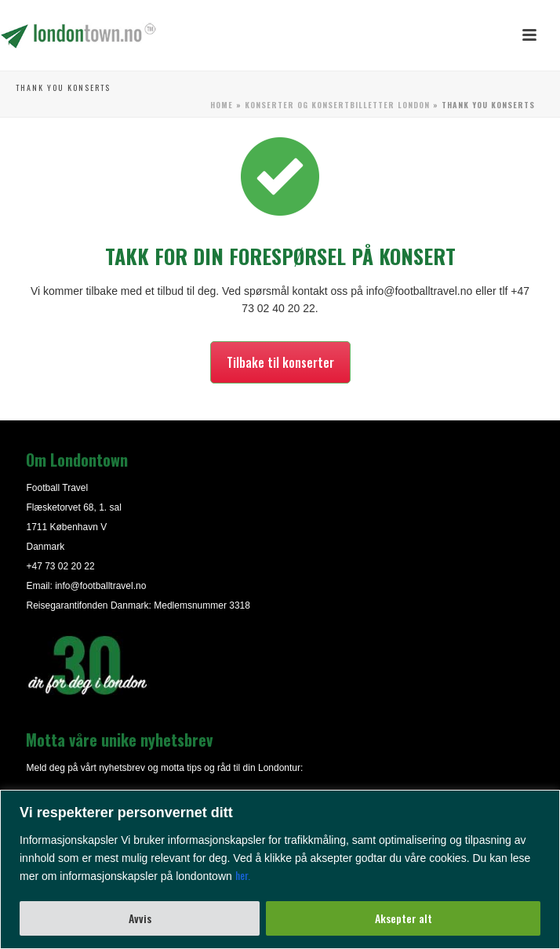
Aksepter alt (404, 918)
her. (243, 875)
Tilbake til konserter (280, 362)
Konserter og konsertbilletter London (337, 105)
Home (222, 105)
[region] (280, 869)
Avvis (140, 918)
